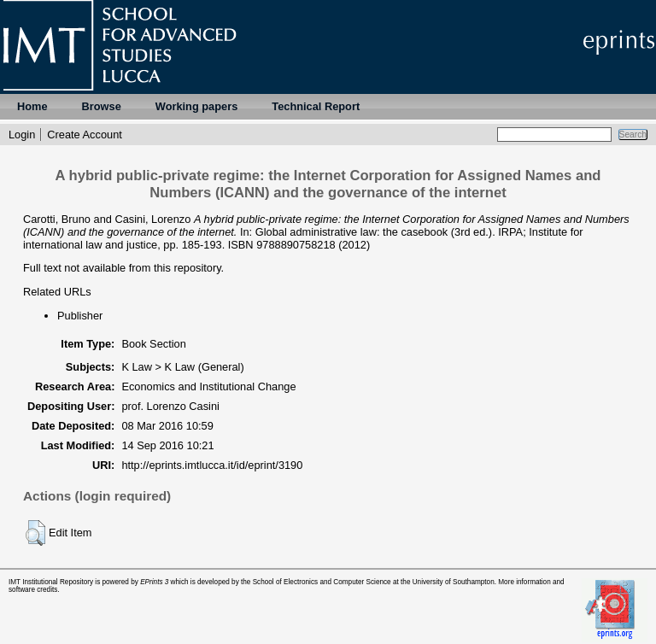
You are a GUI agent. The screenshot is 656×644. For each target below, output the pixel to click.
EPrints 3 (154, 582)
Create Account (85, 135)
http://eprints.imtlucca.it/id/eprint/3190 (212, 465)
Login (22, 135)
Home (32, 106)
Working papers (196, 106)
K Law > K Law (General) (182, 367)
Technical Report (316, 106)
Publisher (80, 316)
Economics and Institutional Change (208, 386)
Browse (102, 106)
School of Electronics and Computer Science (322, 582)
